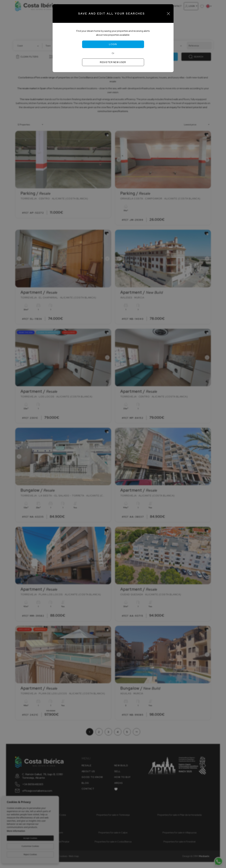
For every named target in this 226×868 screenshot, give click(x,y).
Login (113, 44)
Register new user (113, 62)
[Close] (168, 14)
